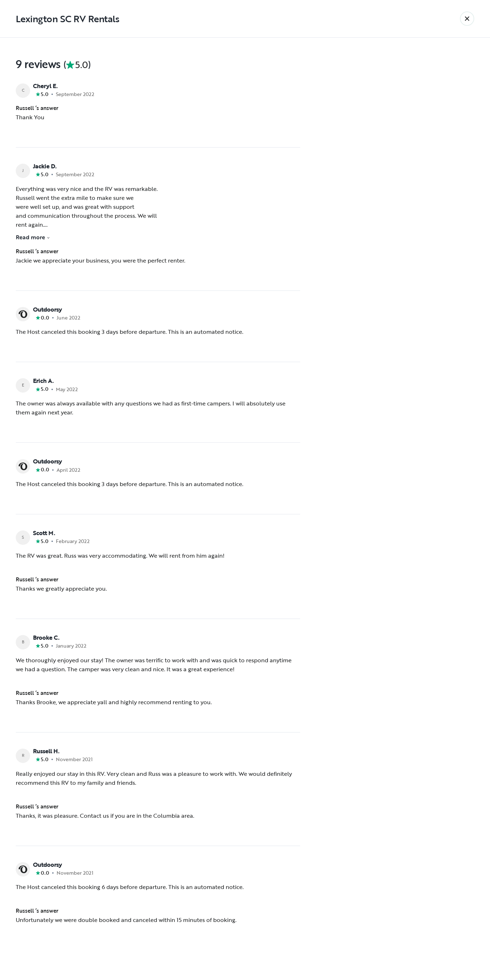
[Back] (467, 19)
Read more (33, 237)
